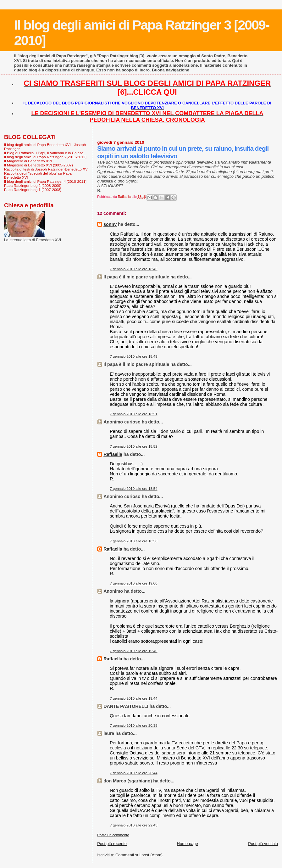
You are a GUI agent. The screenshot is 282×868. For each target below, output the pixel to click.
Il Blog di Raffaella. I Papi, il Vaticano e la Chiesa (44, 153)
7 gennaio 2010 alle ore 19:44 (133, 698)
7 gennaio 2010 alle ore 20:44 (133, 773)
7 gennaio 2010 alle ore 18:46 (133, 269)
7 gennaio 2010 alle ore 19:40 (133, 651)
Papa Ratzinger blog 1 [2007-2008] (33, 190)
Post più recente (112, 844)
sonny (110, 224)
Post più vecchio (263, 844)
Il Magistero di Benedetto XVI (28, 161)
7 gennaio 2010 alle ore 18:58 (133, 541)
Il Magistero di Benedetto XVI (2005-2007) (39, 165)
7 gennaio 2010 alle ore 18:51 (133, 414)
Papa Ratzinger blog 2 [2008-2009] (33, 185)
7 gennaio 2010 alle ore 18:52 (133, 446)
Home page (188, 844)
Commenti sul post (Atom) (139, 855)
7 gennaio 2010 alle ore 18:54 (133, 489)
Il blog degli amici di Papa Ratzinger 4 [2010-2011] (45, 181)
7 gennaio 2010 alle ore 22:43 (133, 825)
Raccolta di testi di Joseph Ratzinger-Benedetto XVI (46, 169)
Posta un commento (113, 835)
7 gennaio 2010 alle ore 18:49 (133, 356)
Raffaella (113, 454)
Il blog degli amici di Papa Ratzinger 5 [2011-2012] (45, 157)
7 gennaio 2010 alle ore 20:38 (133, 725)
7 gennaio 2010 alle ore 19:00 (133, 583)
